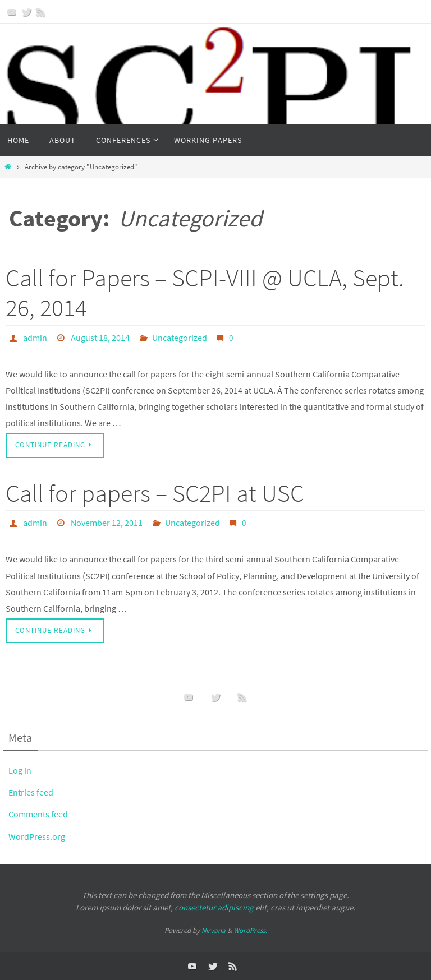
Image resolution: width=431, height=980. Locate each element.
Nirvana (214, 930)
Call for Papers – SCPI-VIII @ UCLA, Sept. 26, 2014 (205, 293)
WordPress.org (37, 836)
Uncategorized (180, 338)
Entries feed (31, 792)
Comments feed (39, 814)
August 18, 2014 (100, 338)
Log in (20, 770)
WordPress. (250, 930)
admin (35, 338)
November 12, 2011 (107, 523)
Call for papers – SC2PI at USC (155, 493)
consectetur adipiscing (214, 907)
